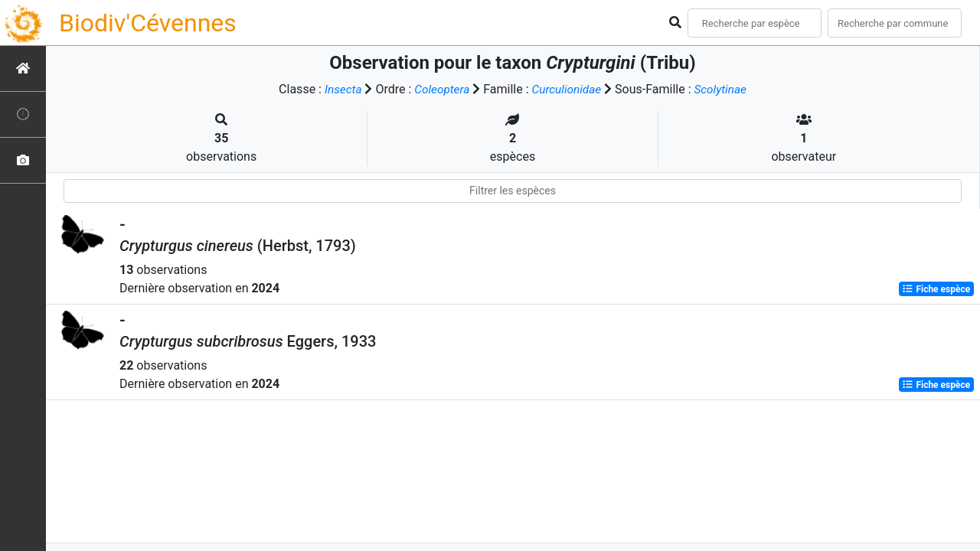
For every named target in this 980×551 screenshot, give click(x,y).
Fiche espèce (936, 289)
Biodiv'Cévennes (148, 23)
